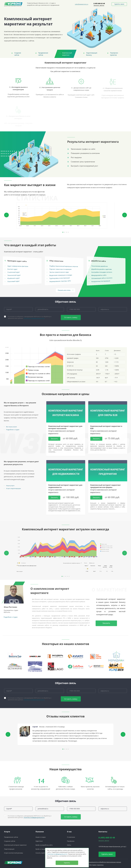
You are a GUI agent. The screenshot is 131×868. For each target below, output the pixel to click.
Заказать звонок (99, 5)
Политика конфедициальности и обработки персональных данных (99, 862)
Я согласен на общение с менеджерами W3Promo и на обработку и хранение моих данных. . (30, 317)
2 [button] (65, 232)
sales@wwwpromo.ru (82, 4)
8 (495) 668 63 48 (107, 838)
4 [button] (68, 232)
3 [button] (66, 232)
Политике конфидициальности (57, 854)
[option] (65, 215)
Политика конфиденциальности (34, 318)
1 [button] (63, 232)
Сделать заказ (119, 4)
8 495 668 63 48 (99, 3)
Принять (67, 863)
